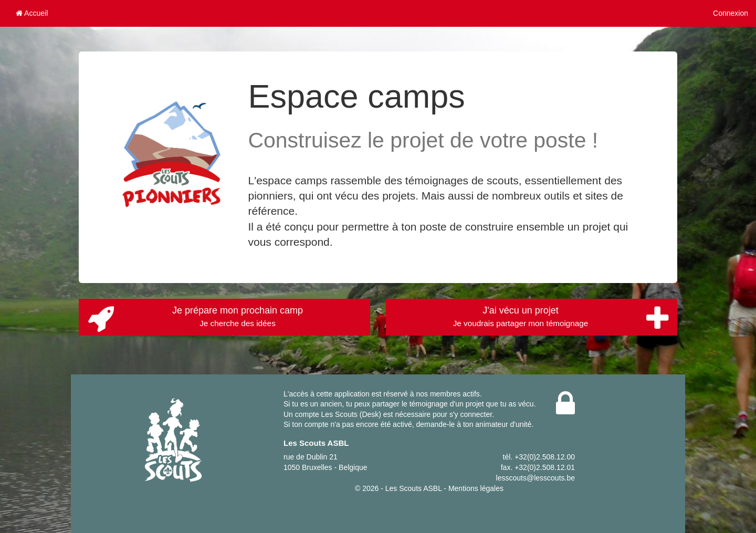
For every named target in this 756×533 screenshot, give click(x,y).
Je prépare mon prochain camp (195, 319)
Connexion (731, 13)
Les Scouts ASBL (414, 488)
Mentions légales (476, 488)
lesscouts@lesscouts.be (535, 478)
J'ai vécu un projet (561, 319)
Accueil (32, 13)
